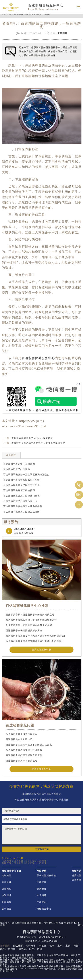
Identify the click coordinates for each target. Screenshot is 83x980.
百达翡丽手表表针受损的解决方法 (24, 631)
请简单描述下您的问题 (42, 835)
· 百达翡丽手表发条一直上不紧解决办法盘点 (26, 475)
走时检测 (7, 876)
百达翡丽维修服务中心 (26, 14)
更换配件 (42, 889)
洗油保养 (7, 895)
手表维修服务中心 (46, 876)
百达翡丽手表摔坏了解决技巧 (22, 761)
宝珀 (60, 946)
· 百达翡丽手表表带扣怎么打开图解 (21, 480)
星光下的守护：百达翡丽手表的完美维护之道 (30, 615)
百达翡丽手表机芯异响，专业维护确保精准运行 (31, 620)
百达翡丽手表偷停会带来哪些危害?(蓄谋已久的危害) (34, 641)
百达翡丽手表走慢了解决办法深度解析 (32, 438)
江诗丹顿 (31, 946)
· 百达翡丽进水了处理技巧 (16, 469)
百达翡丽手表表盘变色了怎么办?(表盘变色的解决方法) (35, 636)
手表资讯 (42, 902)
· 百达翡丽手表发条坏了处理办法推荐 (22, 506)
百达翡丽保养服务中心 (38, 358)
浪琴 (32, 949)
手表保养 (42, 882)
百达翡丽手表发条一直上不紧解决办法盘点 (29, 745)
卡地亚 (43, 946)
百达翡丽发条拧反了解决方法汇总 (24, 755)
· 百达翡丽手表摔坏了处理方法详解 (21, 512)
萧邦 (2, 949)
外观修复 (7, 902)
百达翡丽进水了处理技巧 (19, 739)
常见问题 (44, 14)
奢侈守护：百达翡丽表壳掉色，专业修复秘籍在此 (38, 443)
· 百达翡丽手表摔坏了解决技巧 (18, 490)
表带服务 (7, 909)
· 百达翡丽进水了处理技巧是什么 (20, 501)
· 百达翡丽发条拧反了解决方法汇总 (21, 485)
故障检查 (7, 889)
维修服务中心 (44, 909)
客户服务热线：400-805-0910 (42, 941)
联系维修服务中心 (41, 650)
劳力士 (12, 949)
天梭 (40, 949)
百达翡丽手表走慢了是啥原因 (22, 734)
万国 (76, 946)
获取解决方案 (42, 849)
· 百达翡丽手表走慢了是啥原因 (18, 464)
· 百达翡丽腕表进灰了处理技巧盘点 (21, 496)
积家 (52, 946)
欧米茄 (22, 949)
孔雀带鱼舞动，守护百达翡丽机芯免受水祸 (29, 625)
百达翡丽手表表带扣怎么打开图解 (24, 750)
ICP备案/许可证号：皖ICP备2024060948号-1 (41, 937)
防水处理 (7, 882)
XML (80, 925)
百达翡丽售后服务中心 (46, 5)
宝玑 (68, 946)
